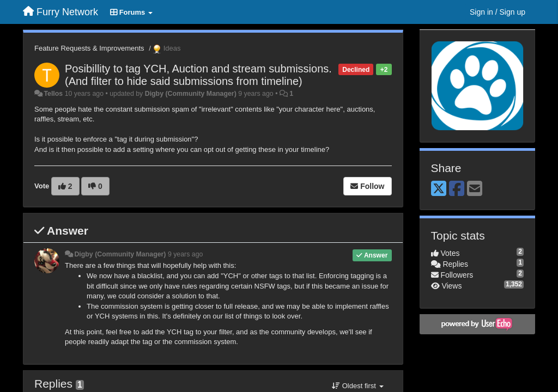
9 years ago (186, 254)
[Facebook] (457, 189)
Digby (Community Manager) (191, 94)
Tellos (53, 94)
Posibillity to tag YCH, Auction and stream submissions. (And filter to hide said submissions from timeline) (198, 75)
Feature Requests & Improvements (89, 48)
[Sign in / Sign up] (498, 12)
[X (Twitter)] (439, 189)
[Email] (475, 189)
